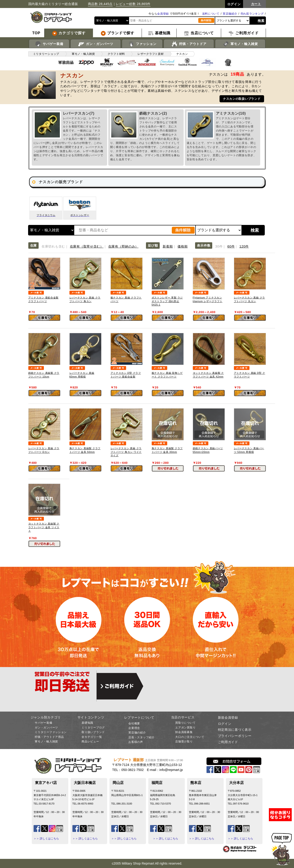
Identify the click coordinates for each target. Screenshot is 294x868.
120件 (244, 246)
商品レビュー (90, 741)
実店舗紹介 (230, 14)
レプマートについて (139, 718)
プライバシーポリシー (235, 736)
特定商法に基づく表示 (235, 730)
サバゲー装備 (49, 44)
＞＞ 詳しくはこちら (46, 839)
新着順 (168, 246)
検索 (261, 21)
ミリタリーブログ (93, 728)
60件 (231, 246)
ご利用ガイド (228, 742)
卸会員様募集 (184, 732)
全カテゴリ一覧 (92, 737)
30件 (219, 246)
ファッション (142, 44)
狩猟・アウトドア (189, 44)
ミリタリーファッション (51, 732)
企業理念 (134, 728)
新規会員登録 (228, 718)
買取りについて (185, 723)
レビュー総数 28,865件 (133, 4)
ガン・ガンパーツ (96, 44)
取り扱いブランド (93, 732)
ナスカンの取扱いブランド (242, 99)
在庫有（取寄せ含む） (87, 246)
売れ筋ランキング (252, 14)
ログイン (225, 724)
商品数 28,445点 (100, 4)
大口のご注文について (190, 737)
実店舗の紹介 (137, 733)
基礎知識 (87, 723)
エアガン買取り (185, 728)
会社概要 (134, 723)
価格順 (183, 246)
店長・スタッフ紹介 (141, 737)
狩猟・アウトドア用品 (49, 737)
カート (256, 4)
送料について (211, 14)
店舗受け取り (184, 741)
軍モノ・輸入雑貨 (240, 44)
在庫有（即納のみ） (123, 246)
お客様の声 (136, 742)
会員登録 (163, 14)
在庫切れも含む (53, 246)
